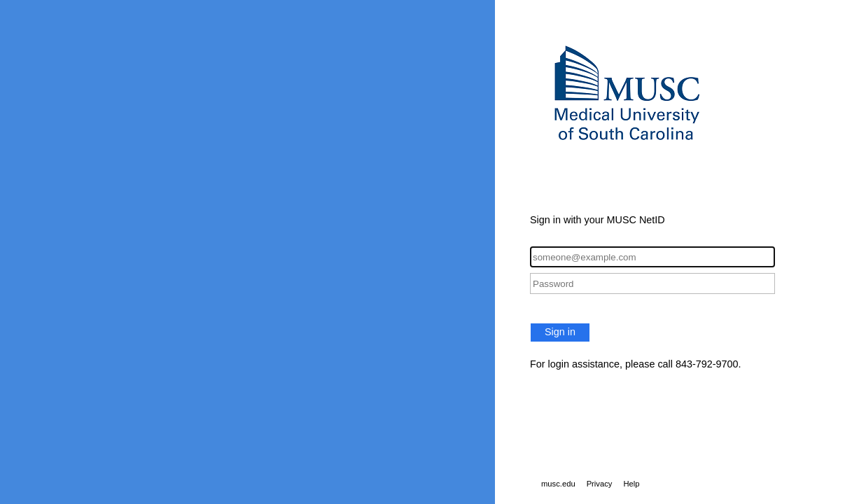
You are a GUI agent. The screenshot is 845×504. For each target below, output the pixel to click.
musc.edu (558, 484)
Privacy (600, 484)
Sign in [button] (560, 332)
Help (631, 484)
